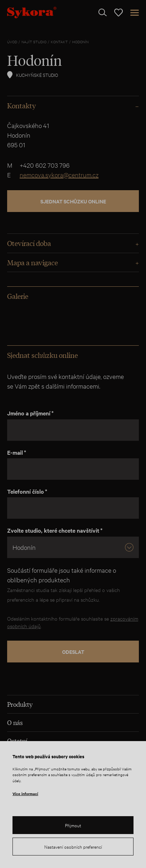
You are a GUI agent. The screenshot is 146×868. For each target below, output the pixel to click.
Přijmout (73, 825)
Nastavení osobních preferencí (73, 847)
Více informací (25, 793)
